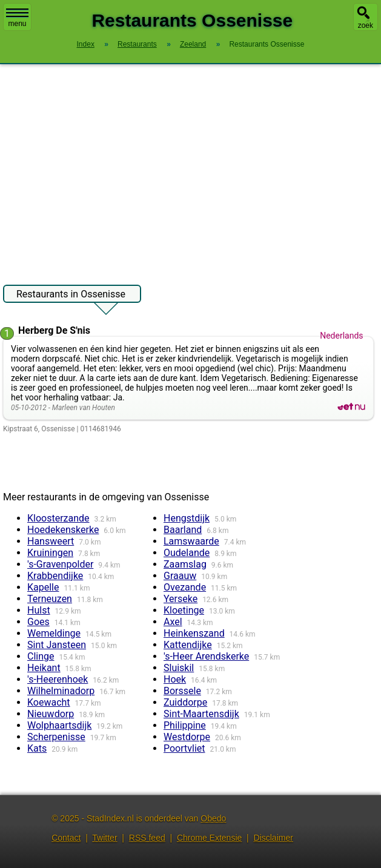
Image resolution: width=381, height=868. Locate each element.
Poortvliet (184, 748)
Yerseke (181, 599)
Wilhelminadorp (61, 691)
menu (17, 18)
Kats (37, 748)
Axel (173, 622)
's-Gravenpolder (60, 564)
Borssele (182, 691)
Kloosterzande (58, 518)
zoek (366, 25)
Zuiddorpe (185, 702)
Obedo (213, 818)
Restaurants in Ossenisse (71, 296)
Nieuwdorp (51, 714)
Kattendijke (188, 645)
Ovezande (185, 587)
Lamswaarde (191, 541)
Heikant (44, 668)
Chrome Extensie (209, 838)
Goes (38, 622)
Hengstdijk (187, 518)
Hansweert (51, 541)
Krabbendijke (55, 576)
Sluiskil (179, 668)
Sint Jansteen (57, 645)
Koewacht (49, 702)
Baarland (183, 530)
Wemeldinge (54, 633)
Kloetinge (184, 610)
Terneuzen (50, 599)
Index (86, 44)
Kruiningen (50, 553)
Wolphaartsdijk (59, 725)
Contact (66, 838)
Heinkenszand (194, 633)
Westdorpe (187, 737)
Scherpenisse (56, 737)
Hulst (39, 610)
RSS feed (147, 838)
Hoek (175, 679)
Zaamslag (185, 564)
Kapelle (43, 587)
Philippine (185, 725)
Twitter (104, 838)
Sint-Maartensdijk (201, 714)
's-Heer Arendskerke (206, 656)
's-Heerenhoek (58, 679)
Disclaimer (273, 838)
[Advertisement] (190, 168)
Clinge (41, 656)
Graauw (180, 576)
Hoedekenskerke (63, 530)
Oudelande (187, 553)
